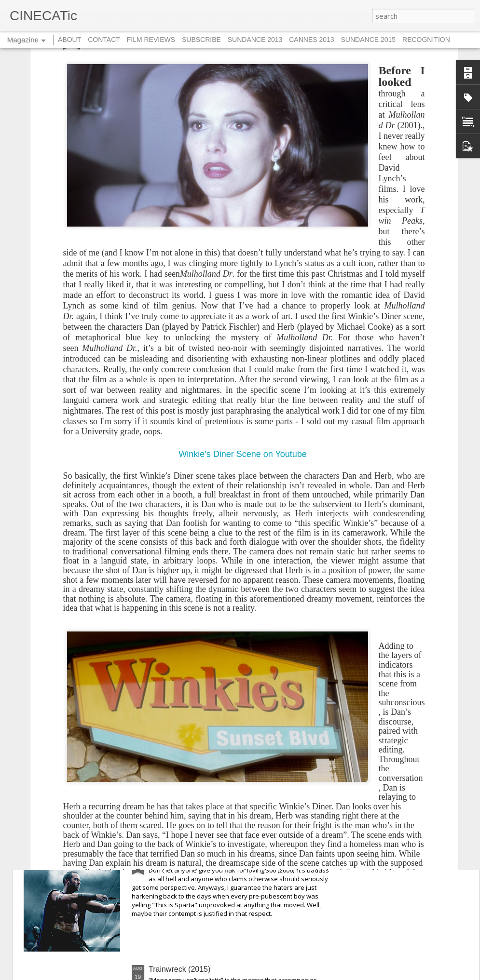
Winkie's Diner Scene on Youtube (244, 349)
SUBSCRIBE (201, 40)
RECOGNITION (426, 40)
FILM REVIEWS (151, 40)
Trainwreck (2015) (179, 969)
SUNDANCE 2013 (255, 40)
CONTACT (104, 40)
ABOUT (69, 40)
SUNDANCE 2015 (369, 40)
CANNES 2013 (311, 40)
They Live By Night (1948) (193, 749)
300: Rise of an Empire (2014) (200, 859)
